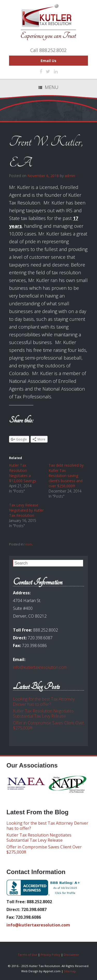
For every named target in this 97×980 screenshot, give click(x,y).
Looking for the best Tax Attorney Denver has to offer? (44, 702)
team (28, 544)
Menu (48, 87)
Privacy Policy (50, 955)
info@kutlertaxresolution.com (40, 667)
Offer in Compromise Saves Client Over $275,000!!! (48, 725)
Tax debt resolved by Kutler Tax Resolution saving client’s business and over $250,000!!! (66, 476)
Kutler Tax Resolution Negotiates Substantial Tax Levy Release (43, 713)
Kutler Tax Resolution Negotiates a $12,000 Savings (23, 473)
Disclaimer (71, 955)
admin (70, 176)
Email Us (48, 61)
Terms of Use (28, 955)
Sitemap (70, 971)
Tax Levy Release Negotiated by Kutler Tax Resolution (26, 510)
